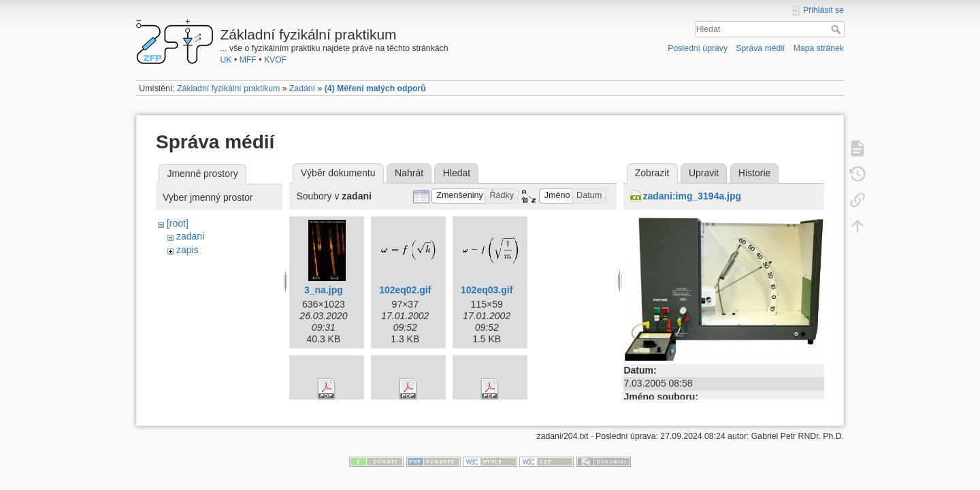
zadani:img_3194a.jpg (692, 196)
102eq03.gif (487, 290)
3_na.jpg (324, 290)
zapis (187, 250)
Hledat (837, 29)
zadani (190, 236)
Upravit (704, 173)
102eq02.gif (405, 290)
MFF (248, 60)
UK (226, 60)
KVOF (275, 60)
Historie (754, 173)
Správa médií (760, 48)
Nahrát (409, 173)
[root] (178, 223)
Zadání (302, 88)
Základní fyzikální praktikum (228, 88)
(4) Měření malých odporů (375, 88)
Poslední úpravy (698, 48)
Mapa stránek (819, 48)
